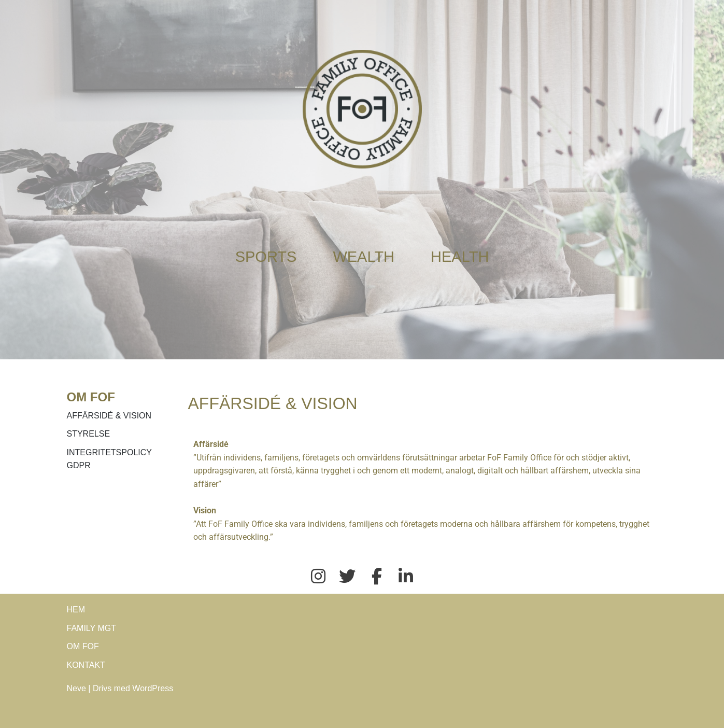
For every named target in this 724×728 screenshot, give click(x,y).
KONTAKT (86, 665)
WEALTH (364, 257)
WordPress (153, 688)
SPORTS (266, 257)
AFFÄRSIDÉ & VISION (109, 416)
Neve (76, 688)
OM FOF (83, 646)
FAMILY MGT (91, 628)
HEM (76, 610)
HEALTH (460, 257)
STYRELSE (89, 434)
